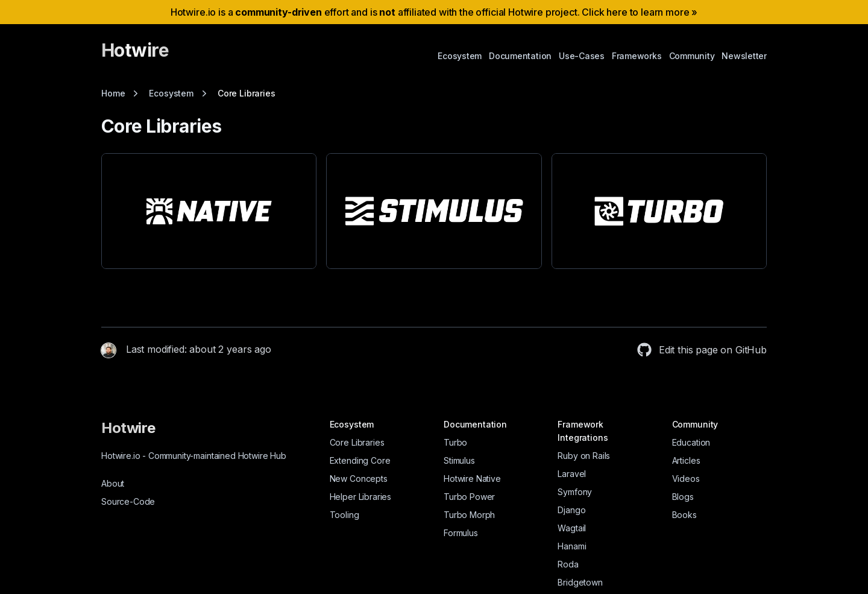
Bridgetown (580, 582)
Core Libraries (357, 442)
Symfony (575, 492)
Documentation (520, 56)
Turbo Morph (469, 515)
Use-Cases (582, 56)
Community (692, 56)
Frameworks (637, 56)
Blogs (683, 497)
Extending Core (360, 460)
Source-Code (128, 501)
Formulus (461, 533)
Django (571, 510)
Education (691, 442)
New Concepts (359, 479)
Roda (568, 564)
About (113, 483)
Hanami (572, 546)
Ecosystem (460, 56)
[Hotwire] (135, 55)
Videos (686, 479)
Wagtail (572, 528)
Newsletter (744, 56)
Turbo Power (469, 497)
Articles (686, 460)
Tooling (344, 515)
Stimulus (459, 460)
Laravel (572, 474)
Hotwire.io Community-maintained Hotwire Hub (194, 456)
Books (684, 515)
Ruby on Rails (584, 456)
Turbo (455, 442)
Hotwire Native (472, 479)
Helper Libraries (360, 497)
